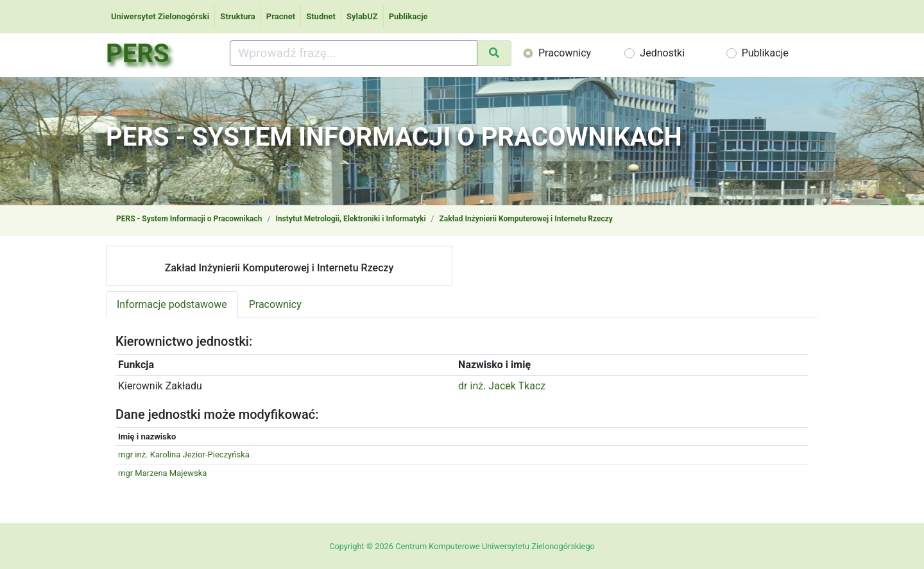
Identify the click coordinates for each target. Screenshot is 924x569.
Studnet (321, 16)
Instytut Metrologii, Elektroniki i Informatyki (350, 219)
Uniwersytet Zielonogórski (160, 16)
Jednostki (662, 53)
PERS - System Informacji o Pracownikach (189, 219)
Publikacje (408, 16)
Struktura (238, 16)
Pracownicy (565, 53)
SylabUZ (362, 16)
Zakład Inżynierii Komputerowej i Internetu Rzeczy (526, 219)
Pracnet (281, 16)
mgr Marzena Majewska (162, 473)
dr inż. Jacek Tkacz (502, 386)
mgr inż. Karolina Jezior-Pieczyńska (184, 454)
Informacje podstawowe (172, 304)
